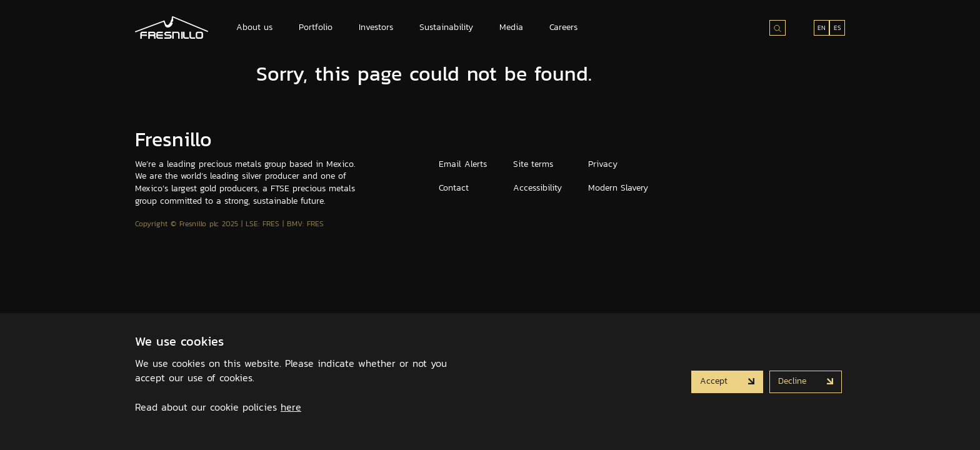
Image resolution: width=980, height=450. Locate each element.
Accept (715, 381)
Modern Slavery (618, 188)
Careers (563, 27)
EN (822, 28)
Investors (376, 27)
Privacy (603, 164)
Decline (794, 381)
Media (511, 27)
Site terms (533, 164)
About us (254, 27)
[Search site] (777, 28)
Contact (454, 188)
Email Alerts (463, 164)
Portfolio (316, 27)
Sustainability (446, 27)
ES (837, 28)
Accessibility (537, 188)
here (291, 407)
